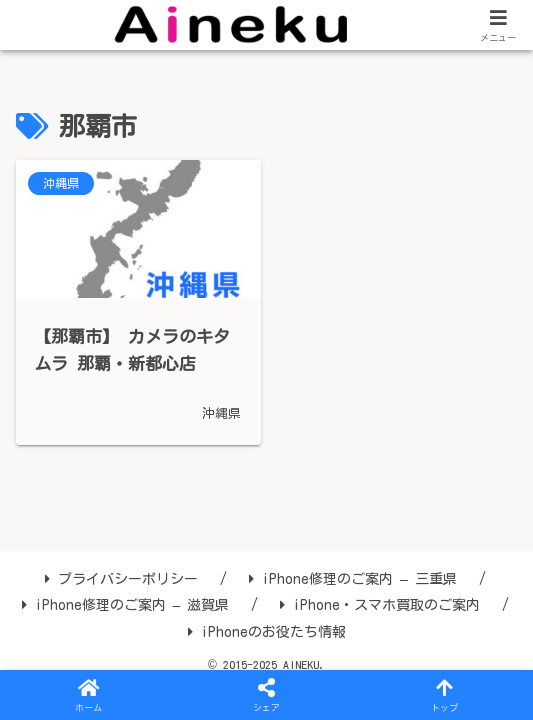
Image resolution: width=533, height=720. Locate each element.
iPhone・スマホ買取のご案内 (380, 605)
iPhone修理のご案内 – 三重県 (353, 579)
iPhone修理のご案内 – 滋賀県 (126, 605)
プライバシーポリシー (121, 579)
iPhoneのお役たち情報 (267, 632)
